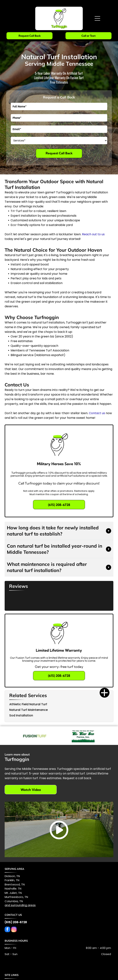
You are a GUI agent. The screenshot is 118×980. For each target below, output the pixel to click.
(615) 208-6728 (16, 922)
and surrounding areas (20, 905)
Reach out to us (93, 234)
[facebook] (7, 930)
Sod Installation (21, 715)
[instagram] (14, 930)
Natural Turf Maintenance (28, 710)
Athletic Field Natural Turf (28, 704)
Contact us (97, 413)
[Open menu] (97, 18)
